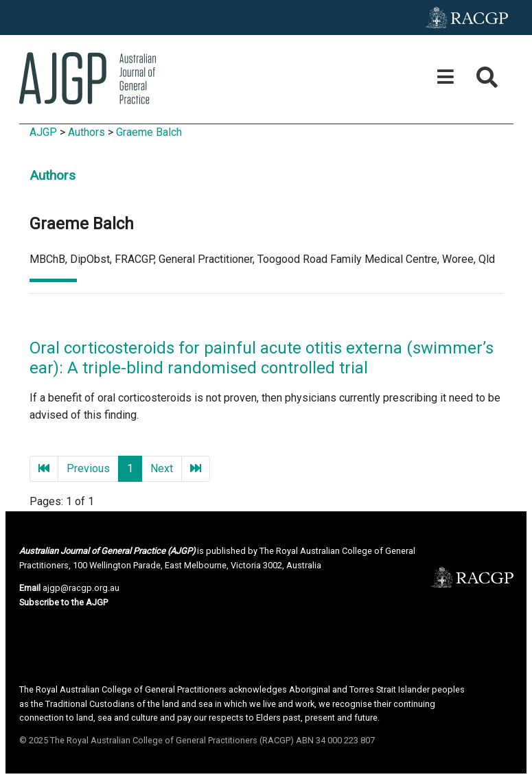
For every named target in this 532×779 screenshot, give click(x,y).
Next (162, 468)
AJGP (43, 132)
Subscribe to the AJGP (63, 602)
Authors (86, 132)
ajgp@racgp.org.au (81, 588)
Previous (88, 468)
